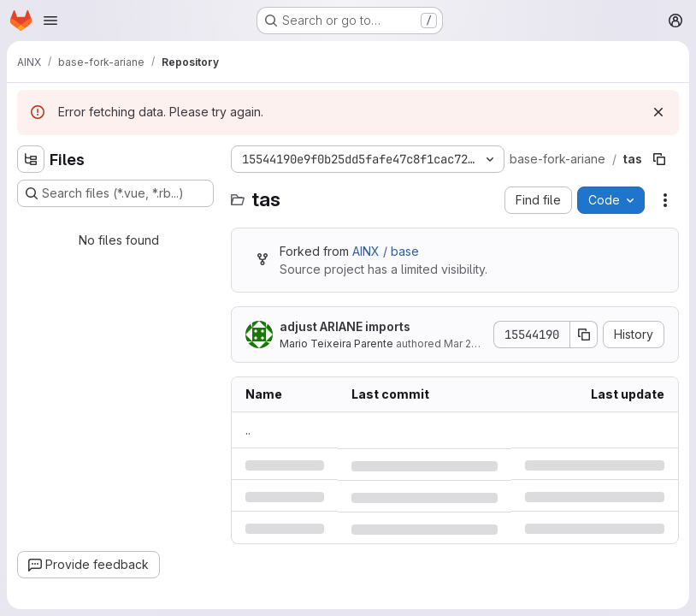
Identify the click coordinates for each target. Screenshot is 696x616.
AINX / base (386, 251)
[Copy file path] (659, 159)
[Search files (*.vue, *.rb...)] (115, 193)
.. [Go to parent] (248, 430)
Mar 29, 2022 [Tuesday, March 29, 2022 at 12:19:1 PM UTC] (476, 344)
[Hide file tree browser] (31, 159)
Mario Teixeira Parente (336, 344)
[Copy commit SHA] (584, 335)
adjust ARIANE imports (345, 326)
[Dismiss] (658, 112)
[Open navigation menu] (50, 21)
